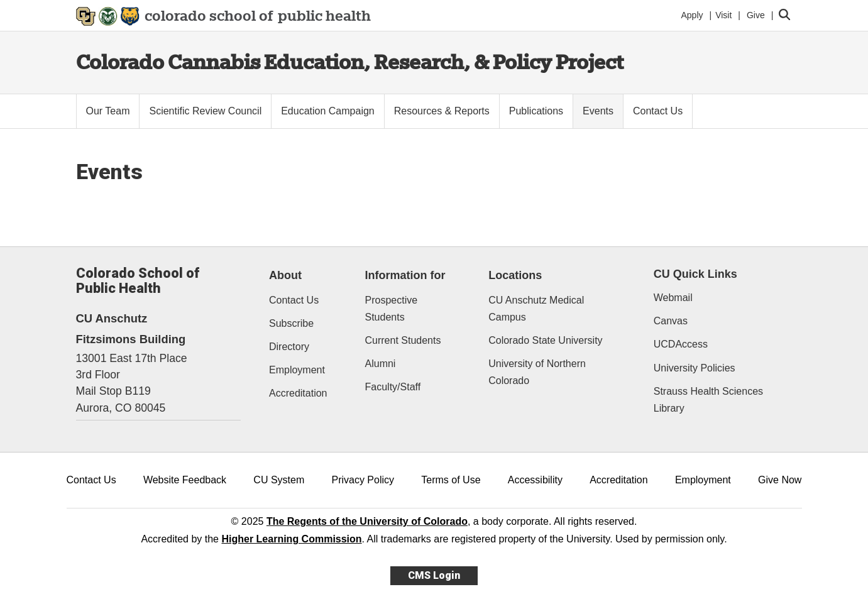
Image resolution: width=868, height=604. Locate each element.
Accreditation (298, 393)
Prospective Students (392, 309)
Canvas (671, 321)
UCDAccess (681, 344)
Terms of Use (451, 480)
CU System (279, 480)
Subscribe (291, 323)
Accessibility (535, 480)
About (285, 275)
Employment (297, 370)
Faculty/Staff (393, 387)
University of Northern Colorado (537, 372)
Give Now (780, 480)
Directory (289, 347)
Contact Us (294, 300)
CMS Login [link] (434, 575)
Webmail (673, 298)
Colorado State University (545, 340)
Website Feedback (185, 480)
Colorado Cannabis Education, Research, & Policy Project (350, 62)
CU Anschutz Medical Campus (536, 309)
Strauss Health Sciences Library (708, 400)
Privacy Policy (363, 480)
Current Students (403, 340)
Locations (515, 275)
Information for (405, 275)
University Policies (695, 368)
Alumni (381, 364)
